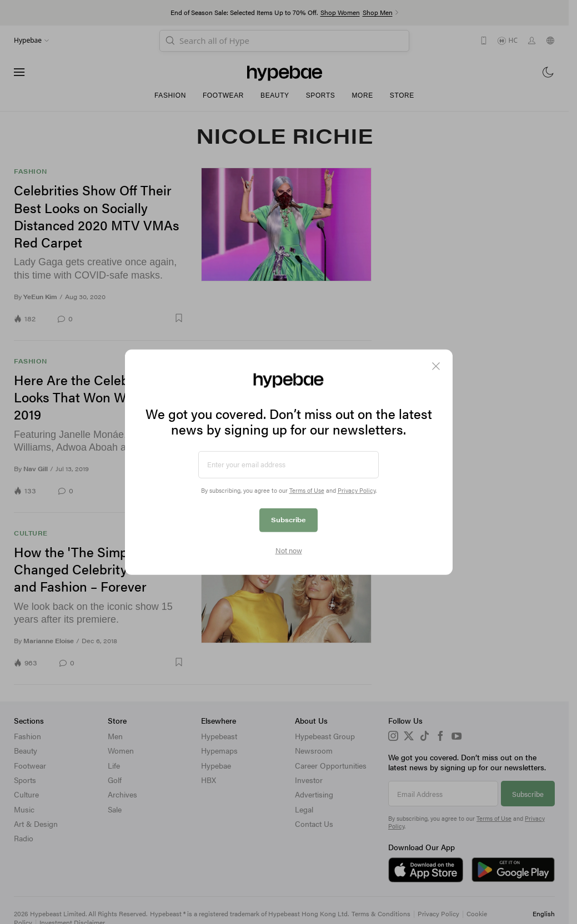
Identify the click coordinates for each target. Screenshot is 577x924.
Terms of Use (307, 490)
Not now (289, 551)
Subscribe (288, 519)
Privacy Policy (357, 490)
